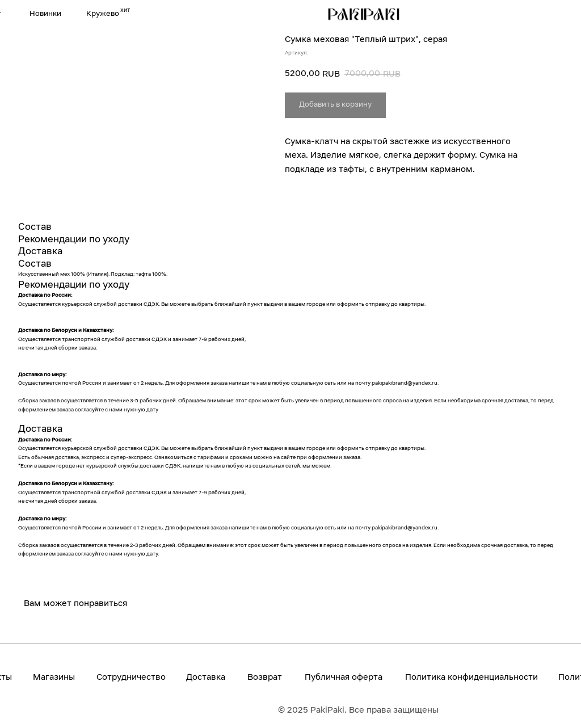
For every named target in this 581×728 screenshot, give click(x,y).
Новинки (45, 14)
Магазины (54, 677)
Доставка (206, 677)
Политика (426, 677)
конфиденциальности (493, 677)
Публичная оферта (344, 677)
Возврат (265, 677)
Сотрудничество (131, 677)
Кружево (103, 14)
